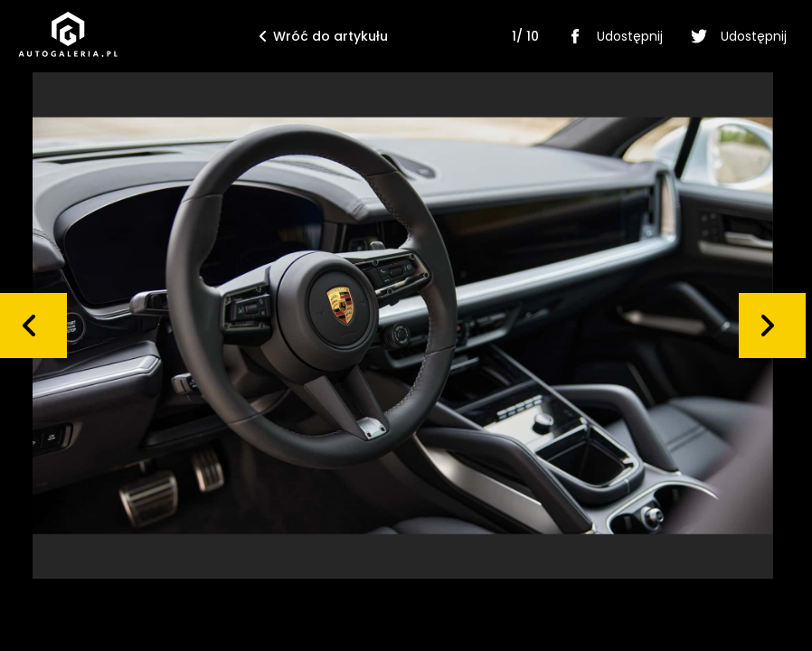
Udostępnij (612, 36)
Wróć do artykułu (324, 36)
